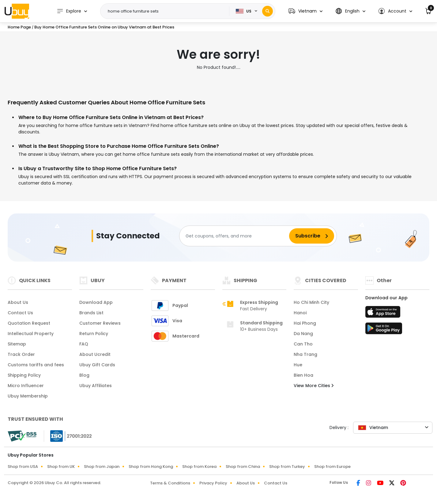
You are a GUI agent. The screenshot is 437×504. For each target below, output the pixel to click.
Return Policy (94, 334)
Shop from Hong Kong (151, 467)
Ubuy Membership (28, 396)
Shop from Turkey (287, 467)
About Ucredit (95, 354)
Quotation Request (29, 323)
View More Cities (314, 386)
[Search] (267, 11)
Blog (84, 375)
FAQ (84, 344)
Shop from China (243, 467)
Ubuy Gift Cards (97, 365)
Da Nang (303, 334)
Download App (96, 302)
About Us (18, 302)
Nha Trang (305, 354)
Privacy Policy (213, 483)
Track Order (21, 354)
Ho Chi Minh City (311, 302)
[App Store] (384, 314)
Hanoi (300, 313)
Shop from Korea (199, 467)
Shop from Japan (102, 467)
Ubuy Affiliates (96, 386)
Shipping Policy (24, 375)
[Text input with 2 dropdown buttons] (167, 11)
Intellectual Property (31, 334)
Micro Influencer (26, 386)
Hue (298, 365)
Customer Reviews (100, 323)
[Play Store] (384, 330)
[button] (305, 11)
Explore (69, 11)
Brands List (91, 313)
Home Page (19, 27)
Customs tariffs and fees (36, 365)
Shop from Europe (332, 467)
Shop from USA (23, 467)
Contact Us (20, 313)
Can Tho (303, 344)
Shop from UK (61, 467)
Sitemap (17, 344)
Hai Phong (305, 323)
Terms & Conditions (170, 483)
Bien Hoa (303, 375)
